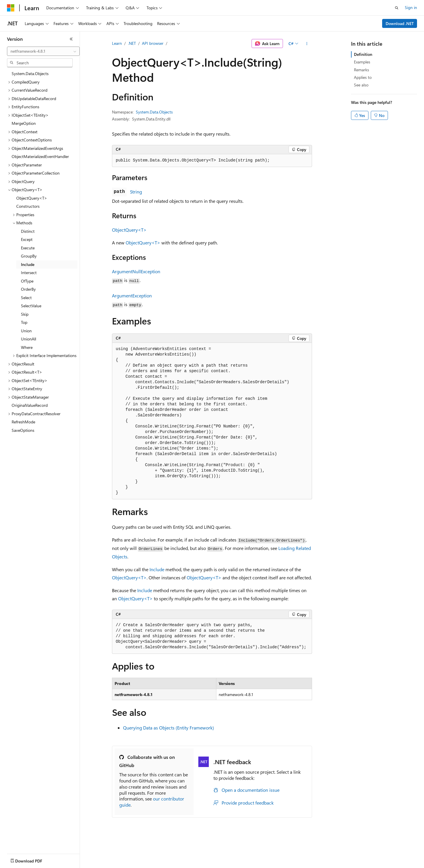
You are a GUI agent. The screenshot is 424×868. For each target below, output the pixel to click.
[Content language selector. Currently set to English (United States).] (34, 860)
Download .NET (400, 23)
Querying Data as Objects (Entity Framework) (169, 728)
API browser (153, 43)
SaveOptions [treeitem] (23, 430)
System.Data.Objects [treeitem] (30, 73)
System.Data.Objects (154, 112)
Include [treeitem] (28, 264)
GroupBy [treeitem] (29, 256)
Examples (362, 62)
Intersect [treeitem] (29, 273)
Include (157, 569)
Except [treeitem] (27, 239)
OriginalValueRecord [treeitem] (30, 405)
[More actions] (307, 44)
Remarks (361, 70)
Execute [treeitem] (28, 248)
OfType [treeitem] (27, 281)
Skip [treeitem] (25, 314)
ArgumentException (132, 295)
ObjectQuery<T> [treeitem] (32, 198)
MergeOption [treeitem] (24, 123)
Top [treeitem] (24, 322)
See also (361, 85)
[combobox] (43, 51)
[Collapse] (71, 39)
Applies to (363, 77)
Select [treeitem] (26, 298)
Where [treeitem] (27, 347)
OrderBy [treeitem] (28, 289)
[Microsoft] (11, 8)
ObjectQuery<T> (129, 230)
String (136, 192)
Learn (117, 43)
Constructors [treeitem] (28, 206)
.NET (132, 43)
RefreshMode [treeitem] (23, 422)
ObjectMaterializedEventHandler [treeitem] (40, 156)
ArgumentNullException (136, 271)
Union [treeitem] (26, 331)
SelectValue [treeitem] (31, 306)
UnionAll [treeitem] (28, 339)
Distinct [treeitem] (28, 231)
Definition (363, 54)
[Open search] (397, 8)
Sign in (411, 7)
